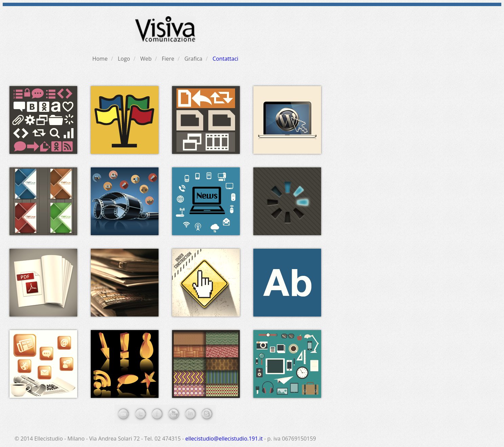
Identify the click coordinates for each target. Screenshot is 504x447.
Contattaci (225, 59)
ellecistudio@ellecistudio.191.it (224, 439)
